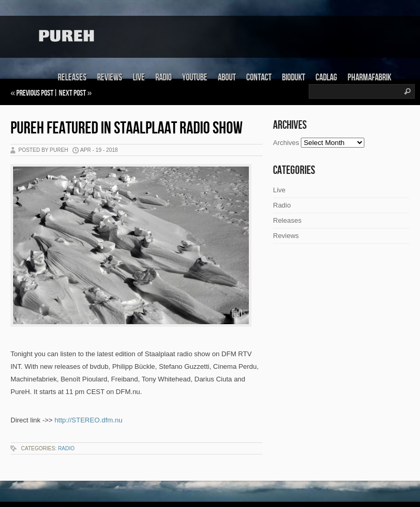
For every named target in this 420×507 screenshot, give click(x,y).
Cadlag (326, 77)
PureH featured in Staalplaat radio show (127, 128)
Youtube (195, 77)
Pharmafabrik (369, 77)
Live (139, 77)
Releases (72, 77)
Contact (259, 77)
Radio (164, 77)
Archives (286, 143)
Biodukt (293, 77)
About (227, 77)
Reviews (110, 77)
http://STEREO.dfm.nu (88, 420)
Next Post (72, 93)
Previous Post (35, 93)
